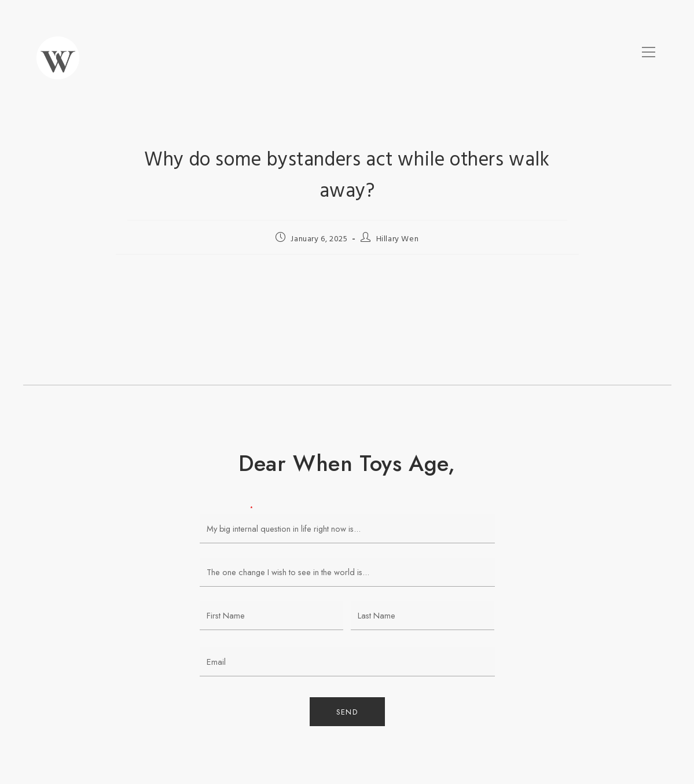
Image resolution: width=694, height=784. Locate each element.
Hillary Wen (398, 239)
